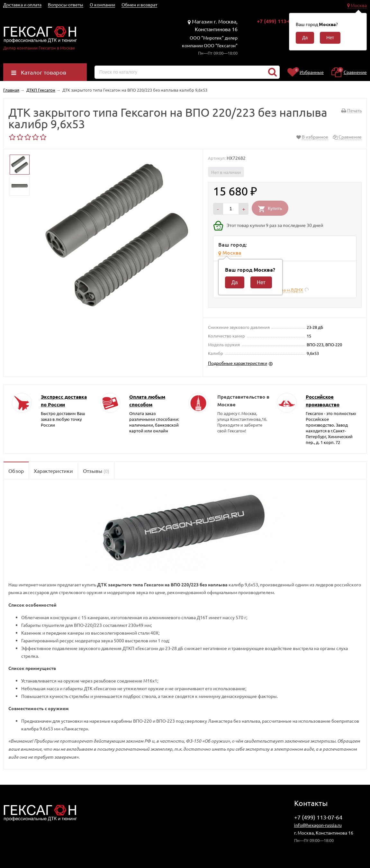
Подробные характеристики (238, 363)
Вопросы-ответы (66, 5)
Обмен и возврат (139, 5)
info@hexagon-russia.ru (318, 825)
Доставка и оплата (22, 5)
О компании (102, 5)
